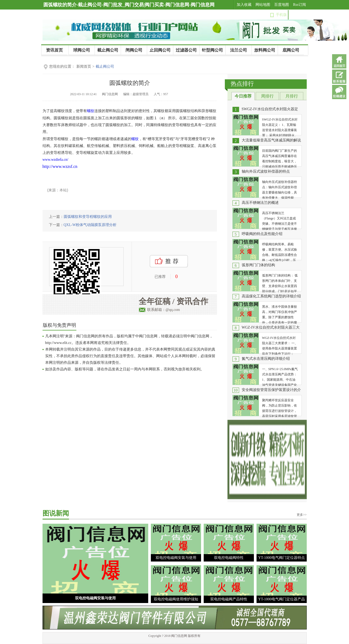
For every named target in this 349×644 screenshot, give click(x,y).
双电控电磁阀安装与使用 (95, 598)
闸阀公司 (134, 50)
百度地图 (282, 5)
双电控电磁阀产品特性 (229, 599)
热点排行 (242, 84)
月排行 (292, 96)
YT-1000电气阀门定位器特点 (281, 558)
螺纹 (91, 111)
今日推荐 (243, 96)
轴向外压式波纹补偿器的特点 (266, 171)
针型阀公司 (212, 50)
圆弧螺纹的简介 (130, 83)
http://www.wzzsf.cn (60, 166)
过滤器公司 (186, 50)
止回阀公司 (160, 50)
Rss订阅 (299, 5)
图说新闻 (56, 513)
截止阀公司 (108, 50)
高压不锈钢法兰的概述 (260, 203)
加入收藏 (244, 5)
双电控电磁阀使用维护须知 (176, 599)
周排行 (267, 96)
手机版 (281, 15)
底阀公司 (291, 50)
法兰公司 (239, 50)
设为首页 (299, 15)
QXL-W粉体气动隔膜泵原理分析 (90, 225)
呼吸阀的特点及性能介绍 (262, 234)
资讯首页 (54, 50)
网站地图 (263, 5)
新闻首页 (84, 66)
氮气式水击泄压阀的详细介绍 (266, 359)
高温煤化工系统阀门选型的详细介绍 (271, 296)
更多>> (302, 515)
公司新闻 (48, 60)
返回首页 (339, 61)
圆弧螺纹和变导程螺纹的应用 (88, 217)
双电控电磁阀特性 (229, 558)
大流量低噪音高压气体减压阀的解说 (271, 140)
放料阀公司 (265, 50)
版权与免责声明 (59, 325)
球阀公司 (82, 50)
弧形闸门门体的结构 (258, 265)
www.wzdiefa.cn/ (55, 160)
